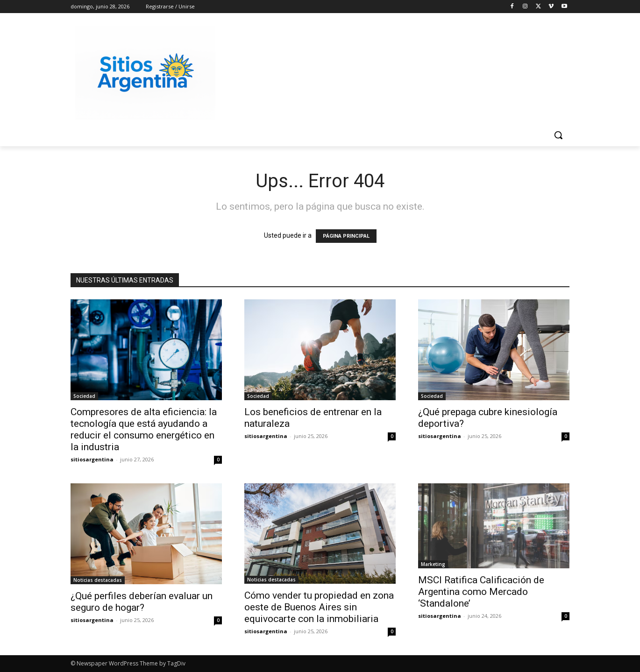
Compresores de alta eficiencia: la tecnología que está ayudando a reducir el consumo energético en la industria (144, 429)
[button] (558, 135)
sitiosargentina (92, 459)
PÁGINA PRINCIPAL (346, 236)
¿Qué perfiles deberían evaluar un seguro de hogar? (142, 602)
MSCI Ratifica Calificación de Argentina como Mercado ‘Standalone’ (481, 592)
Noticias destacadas (98, 580)
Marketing (433, 564)
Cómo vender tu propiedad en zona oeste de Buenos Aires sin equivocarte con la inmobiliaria (319, 607)
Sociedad (84, 396)
